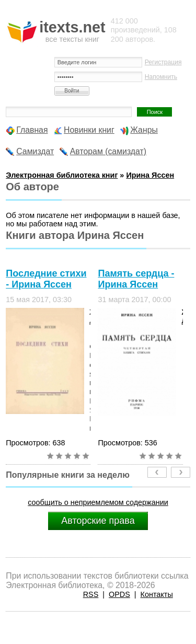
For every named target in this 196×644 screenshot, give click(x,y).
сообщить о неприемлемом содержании (98, 502)
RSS (91, 594)
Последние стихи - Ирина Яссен (46, 279)
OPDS (119, 594)
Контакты (157, 594)
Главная (32, 130)
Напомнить (161, 77)
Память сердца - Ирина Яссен (136, 279)
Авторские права (98, 521)
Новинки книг (89, 130)
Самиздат (35, 151)
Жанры (144, 130)
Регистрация (163, 62)
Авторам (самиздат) (108, 151)
